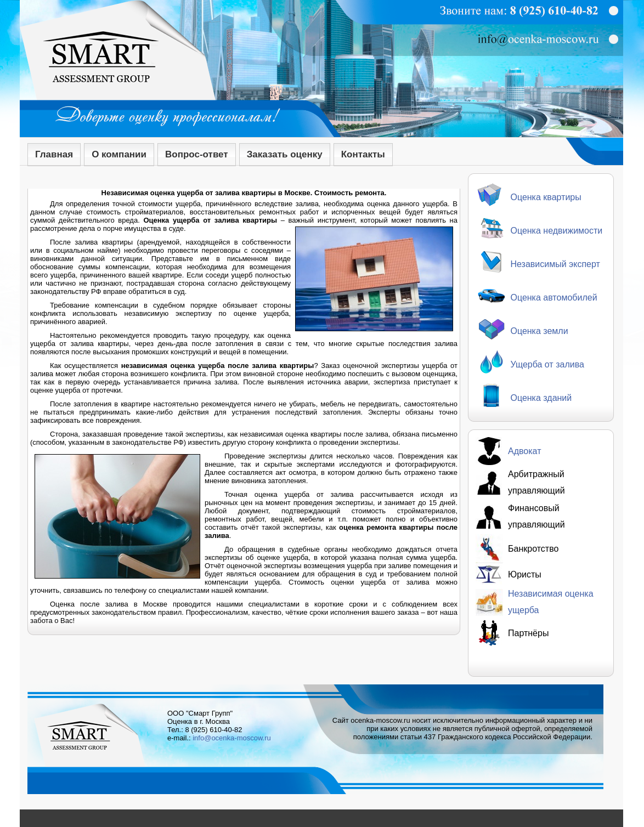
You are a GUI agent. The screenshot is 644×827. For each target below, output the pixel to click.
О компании (119, 154)
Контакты (363, 154)
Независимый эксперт (555, 264)
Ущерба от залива (547, 364)
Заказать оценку (285, 154)
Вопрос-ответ (197, 154)
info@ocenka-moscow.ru (232, 738)
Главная (54, 154)
